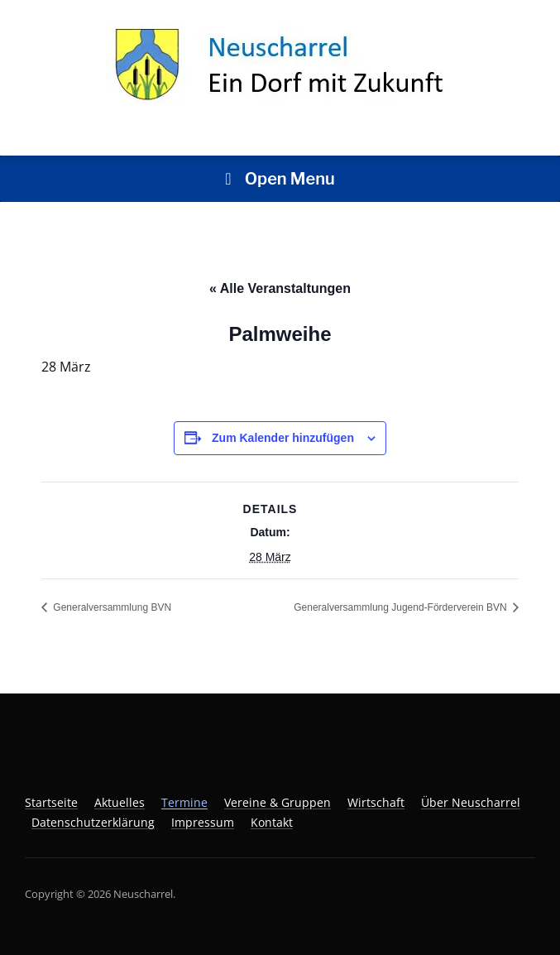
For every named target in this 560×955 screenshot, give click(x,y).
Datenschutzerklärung (93, 822)
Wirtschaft (376, 802)
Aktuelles (120, 802)
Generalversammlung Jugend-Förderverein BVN (402, 607)
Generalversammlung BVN (111, 607)
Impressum (203, 822)
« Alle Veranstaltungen (280, 288)
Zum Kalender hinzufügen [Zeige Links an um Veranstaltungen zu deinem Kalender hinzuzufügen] (283, 438)
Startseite (51, 802)
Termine (184, 802)
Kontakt (272, 822)
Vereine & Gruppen (278, 802)
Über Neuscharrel (471, 802)
